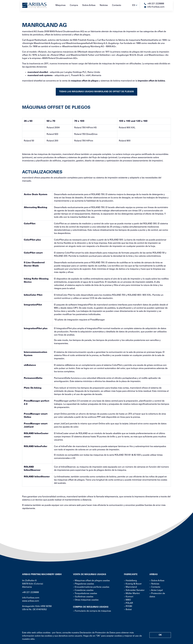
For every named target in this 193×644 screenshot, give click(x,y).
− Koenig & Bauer (133, 584)
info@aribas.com (31, 598)
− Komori (129, 597)
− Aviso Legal (156, 590)
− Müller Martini (132, 594)
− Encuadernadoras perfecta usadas (91, 587)
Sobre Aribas (89, 5)
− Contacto (155, 587)
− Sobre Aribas (157, 581)
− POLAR (128, 603)
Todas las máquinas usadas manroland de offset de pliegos (96, 92)
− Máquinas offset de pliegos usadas (91, 581)
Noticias (104, 5)
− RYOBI (128, 606)
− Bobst (128, 610)
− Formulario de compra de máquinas (92, 611)
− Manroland (130, 587)
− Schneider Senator (134, 590)
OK (160, 635)
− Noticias (154, 584)
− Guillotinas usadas (83, 597)
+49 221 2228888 (30, 592)
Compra (74, 5)
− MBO (127, 600)
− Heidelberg (130, 581)
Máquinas (61, 5)
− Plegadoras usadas (83, 584)
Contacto (117, 5)
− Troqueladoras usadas (85, 594)
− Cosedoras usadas (83, 590)
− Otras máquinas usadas (86, 600)
